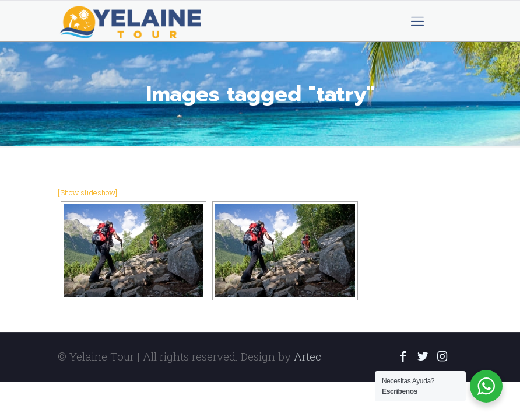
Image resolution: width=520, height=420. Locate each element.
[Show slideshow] (87, 192)
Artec (308, 356)
